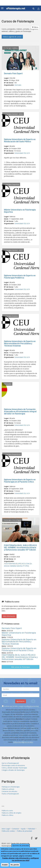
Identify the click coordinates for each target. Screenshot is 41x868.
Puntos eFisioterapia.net (10, 794)
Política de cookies (8, 831)
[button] (38, 9)
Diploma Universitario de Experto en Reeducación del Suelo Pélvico (20, 140)
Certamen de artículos (9, 791)
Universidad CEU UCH (22, 153)
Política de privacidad (24, 831)
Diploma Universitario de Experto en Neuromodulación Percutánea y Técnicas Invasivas (20, 343)
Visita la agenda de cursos (12, 37)
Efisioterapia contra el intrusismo (13, 765)
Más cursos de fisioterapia (20, 667)
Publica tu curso (7, 811)
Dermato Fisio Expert (13, 73)
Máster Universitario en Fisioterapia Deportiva (20, 211)
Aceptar (5, 865)
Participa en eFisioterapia (11, 787)
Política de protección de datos (23, 742)
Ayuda (23, 829)
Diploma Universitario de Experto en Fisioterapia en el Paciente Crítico (20, 481)
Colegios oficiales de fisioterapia (13, 770)
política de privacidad (32, 706)
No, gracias (15, 865)
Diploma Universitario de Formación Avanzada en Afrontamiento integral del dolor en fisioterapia (20, 411)
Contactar (15, 829)
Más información (9, 616)
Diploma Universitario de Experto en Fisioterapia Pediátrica (20, 277)
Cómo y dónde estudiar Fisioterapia (14, 768)
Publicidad (31, 829)
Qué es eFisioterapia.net (10, 763)
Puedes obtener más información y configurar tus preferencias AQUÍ (21, 859)
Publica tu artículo (8, 789)
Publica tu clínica (7, 815)
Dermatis (18, 85)
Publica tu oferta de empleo (11, 813)
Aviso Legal (6, 829)
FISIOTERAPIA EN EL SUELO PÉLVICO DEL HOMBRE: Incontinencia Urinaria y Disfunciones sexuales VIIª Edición (20, 548)
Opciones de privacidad (21, 846)
